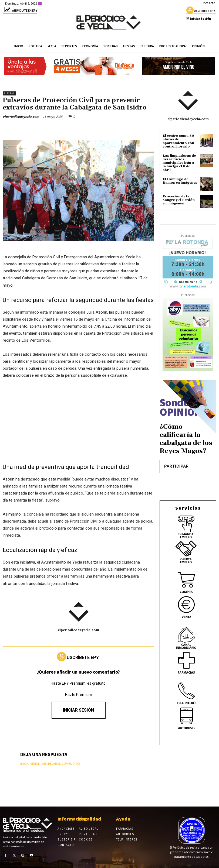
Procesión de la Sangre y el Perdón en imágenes (179, 200)
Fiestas (9, 93)
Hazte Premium (79, 695)
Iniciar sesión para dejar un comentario (50, 764)
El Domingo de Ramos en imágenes (180, 181)
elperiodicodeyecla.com (21, 117)
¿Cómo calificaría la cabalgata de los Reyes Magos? (186, 439)
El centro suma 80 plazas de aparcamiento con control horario (178, 141)
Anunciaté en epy (20, 11)
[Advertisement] (78, 424)
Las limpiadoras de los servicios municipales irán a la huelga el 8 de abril (179, 163)
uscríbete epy (201, 12)
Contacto (208, 3)
